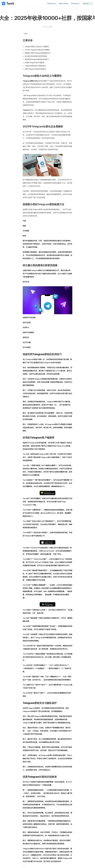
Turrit (10, 4)
